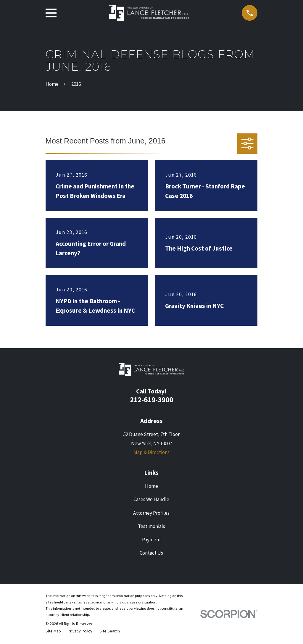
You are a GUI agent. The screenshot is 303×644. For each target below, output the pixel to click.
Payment (151, 540)
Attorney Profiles (151, 513)
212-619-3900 (151, 400)
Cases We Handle (151, 499)
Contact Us (151, 553)
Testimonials (151, 526)
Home (151, 486)
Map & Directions (151, 452)
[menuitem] (53, 631)
